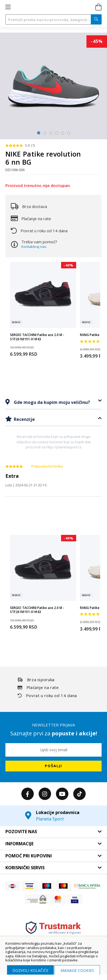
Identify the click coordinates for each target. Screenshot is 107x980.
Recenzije (24, 419)
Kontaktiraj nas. (34, 247)
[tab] (54, 402)
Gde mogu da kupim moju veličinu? (51, 402)
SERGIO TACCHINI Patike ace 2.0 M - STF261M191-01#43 (37, 337)
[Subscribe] (54, 766)
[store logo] (53, 7)
